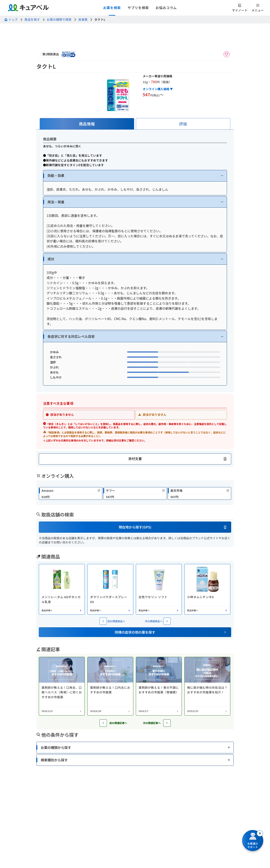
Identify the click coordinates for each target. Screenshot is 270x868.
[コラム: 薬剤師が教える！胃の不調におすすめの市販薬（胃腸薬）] (159, 686)
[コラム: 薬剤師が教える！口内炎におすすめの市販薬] (110, 686)
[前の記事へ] (103, 723)
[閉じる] (260, 833)
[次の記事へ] (167, 723)
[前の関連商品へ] (103, 621)
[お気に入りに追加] (227, 54)
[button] (135, 176)
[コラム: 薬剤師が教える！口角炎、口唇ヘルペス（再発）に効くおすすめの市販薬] (62, 686)
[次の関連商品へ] (167, 621)
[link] (71, 493)
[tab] (87, 124)
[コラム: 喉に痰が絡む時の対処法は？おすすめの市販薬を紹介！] (207, 686)
